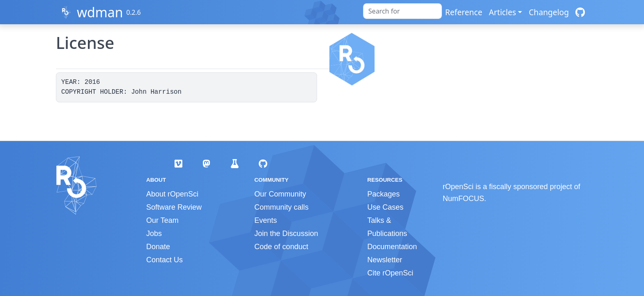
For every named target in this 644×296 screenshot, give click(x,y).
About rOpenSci (172, 194)
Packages (383, 194)
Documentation (392, 247)
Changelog (549, 12)
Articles (502, 12)
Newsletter (385, 260)
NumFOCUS (463, 199)
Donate (158, 247)
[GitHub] (580, 12)
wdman (100, 12)
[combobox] (402, 11)
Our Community (280, 194)
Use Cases (385, 207)
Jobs (154, 234)
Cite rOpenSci (390, 273)
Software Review (174, 207)
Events (266, 220)
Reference (464, 12)
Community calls (281, 207)
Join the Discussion (286, 234)
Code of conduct (281, 247)
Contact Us (164, 260)
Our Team (162, 220)
